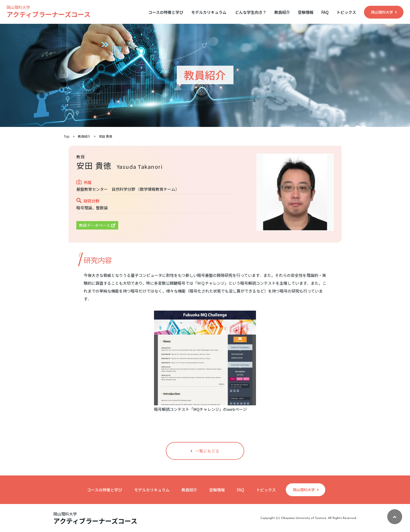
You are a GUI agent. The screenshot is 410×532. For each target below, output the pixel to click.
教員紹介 (282, 12)
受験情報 (306, 12)
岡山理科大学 (384, 12)
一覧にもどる (205, 451)
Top (67, 136)
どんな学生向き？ (251, 12)
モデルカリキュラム (209, 12)
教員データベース (97, 225)
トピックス (346, 12)
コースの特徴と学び (166, 12)
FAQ (325, 12)
